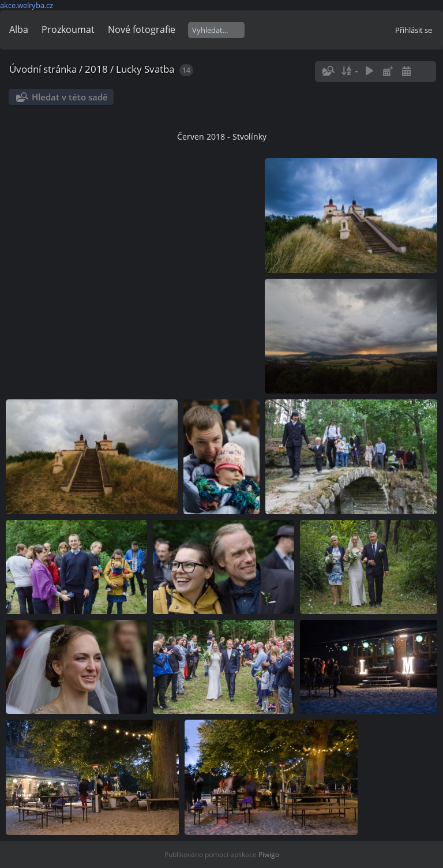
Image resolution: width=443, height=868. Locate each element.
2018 (96, 69)
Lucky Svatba (145, 69)
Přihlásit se (414, 30)
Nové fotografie (142, 29)
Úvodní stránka (43, 69)
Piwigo (269, 854)
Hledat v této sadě (70, 97)
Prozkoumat (68, 29)
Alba (19, 29)
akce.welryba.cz (27, 5)
